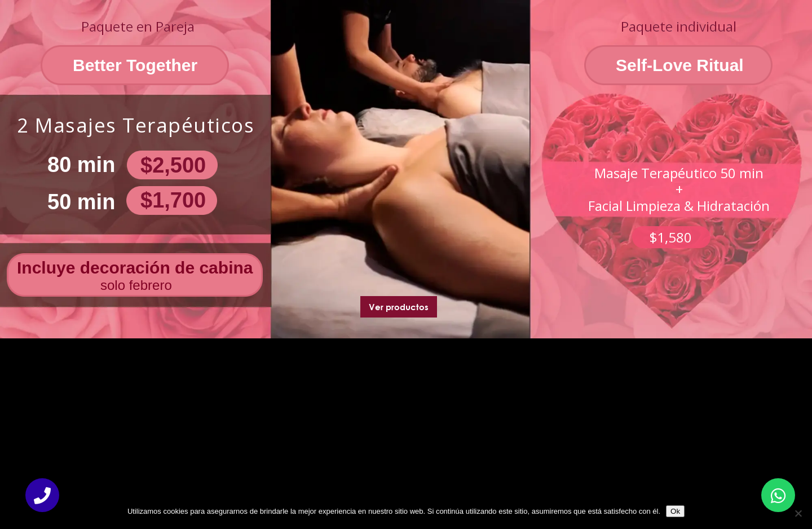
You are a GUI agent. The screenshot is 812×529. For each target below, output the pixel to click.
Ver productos (399, 307)
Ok (675, 511)
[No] (798, 513)
